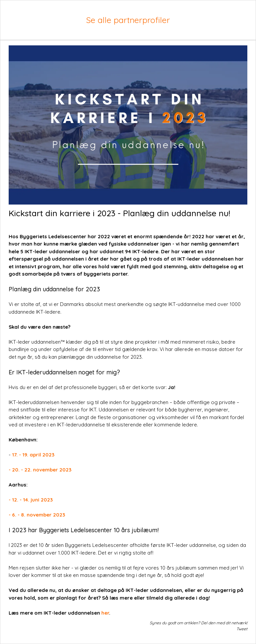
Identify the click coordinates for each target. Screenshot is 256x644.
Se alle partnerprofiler (128, 20)
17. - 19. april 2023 (33, 455)
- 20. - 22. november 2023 (40, 470)
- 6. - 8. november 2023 (37, 515)
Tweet (242, 629)
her (105, 613)
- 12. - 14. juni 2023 (31, 500)
